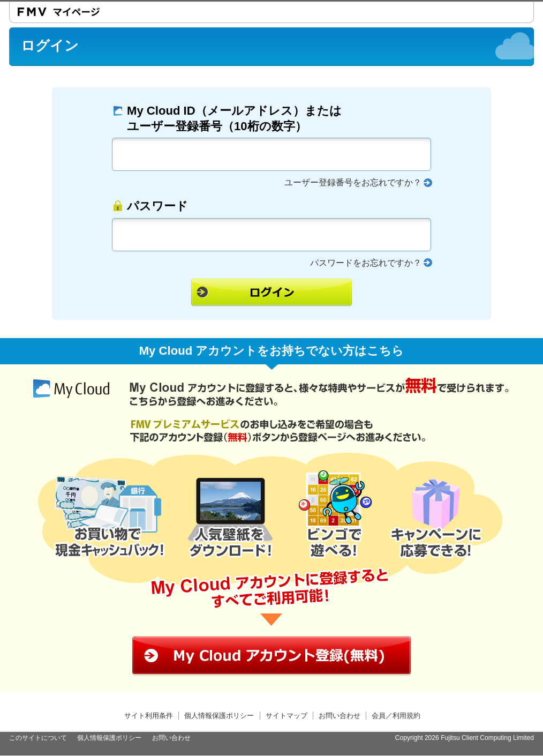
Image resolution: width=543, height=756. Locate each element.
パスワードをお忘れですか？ (366, 263)
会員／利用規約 (396, 716)
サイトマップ (286, 716)
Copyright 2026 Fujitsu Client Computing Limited (465, 738)
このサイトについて (38, 738)
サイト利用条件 (149, 716)
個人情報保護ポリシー (219, 716)
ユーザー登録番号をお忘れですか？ (353, 182)
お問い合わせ (340, 716)
